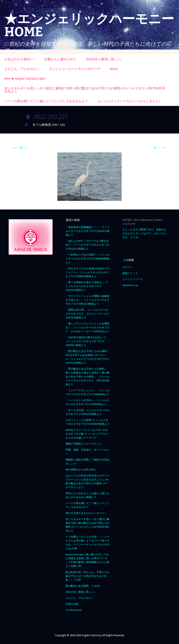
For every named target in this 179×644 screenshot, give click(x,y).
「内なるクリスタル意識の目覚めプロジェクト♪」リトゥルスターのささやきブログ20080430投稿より (87, 272)
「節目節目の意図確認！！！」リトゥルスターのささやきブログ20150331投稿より (87, 231)
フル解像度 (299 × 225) (50, 125)
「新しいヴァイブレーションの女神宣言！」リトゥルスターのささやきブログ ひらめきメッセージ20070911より (87, 327)
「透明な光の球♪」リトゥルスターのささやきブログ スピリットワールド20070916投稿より (87, 314)
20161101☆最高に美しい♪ (104, 59)
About (114, 69)
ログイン (128, 267)
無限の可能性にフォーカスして (84, 444)
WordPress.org (130, 285)
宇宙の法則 (72, 604)
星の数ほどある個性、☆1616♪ (83, 586)
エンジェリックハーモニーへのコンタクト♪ (129, 101)
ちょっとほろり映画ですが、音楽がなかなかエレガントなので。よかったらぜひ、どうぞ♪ (144, 233)
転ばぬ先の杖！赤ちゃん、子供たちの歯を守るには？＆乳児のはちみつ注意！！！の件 (87, 576)
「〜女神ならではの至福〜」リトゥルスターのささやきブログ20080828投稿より (87, 258)
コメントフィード (133, 279)
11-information (74, 610)
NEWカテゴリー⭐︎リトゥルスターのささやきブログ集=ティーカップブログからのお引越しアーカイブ (87, 434)
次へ (160, 147)
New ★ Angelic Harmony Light (25, 78)
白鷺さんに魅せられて (60, 59)
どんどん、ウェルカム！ (22, 69)
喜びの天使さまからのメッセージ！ (86, 513)
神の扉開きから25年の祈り (81, 469)
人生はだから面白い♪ (20, 59)
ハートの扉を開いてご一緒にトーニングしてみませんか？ (46, 101)
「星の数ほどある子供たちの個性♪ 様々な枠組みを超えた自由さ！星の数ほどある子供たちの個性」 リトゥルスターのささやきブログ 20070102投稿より (87, 376)
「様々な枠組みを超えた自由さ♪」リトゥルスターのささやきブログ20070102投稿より (87, 286)
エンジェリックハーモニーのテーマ (75, 69)
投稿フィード (130, 273)
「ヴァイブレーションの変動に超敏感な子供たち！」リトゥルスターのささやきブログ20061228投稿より (87, 300)
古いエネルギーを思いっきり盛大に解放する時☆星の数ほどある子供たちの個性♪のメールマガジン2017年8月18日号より (85, 90)
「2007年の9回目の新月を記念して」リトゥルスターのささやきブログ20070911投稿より (87, 341)
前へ (19, 147)
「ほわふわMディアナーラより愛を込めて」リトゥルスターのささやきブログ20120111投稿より (87, 245)
